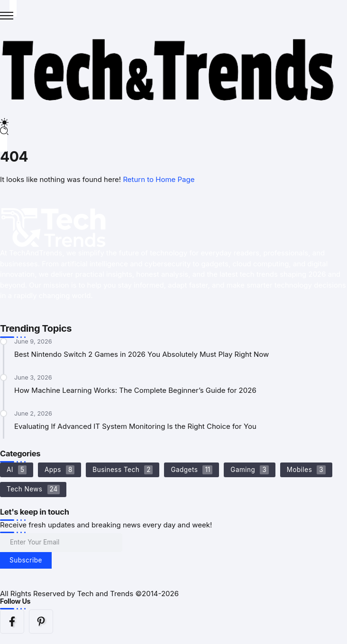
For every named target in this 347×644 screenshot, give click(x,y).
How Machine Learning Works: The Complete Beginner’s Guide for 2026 (135, 390)
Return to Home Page (159, 179)
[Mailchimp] (26, 561)
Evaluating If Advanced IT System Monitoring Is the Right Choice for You (135, 426)
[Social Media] (12, 621)
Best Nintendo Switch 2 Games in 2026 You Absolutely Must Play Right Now (142, 354)
